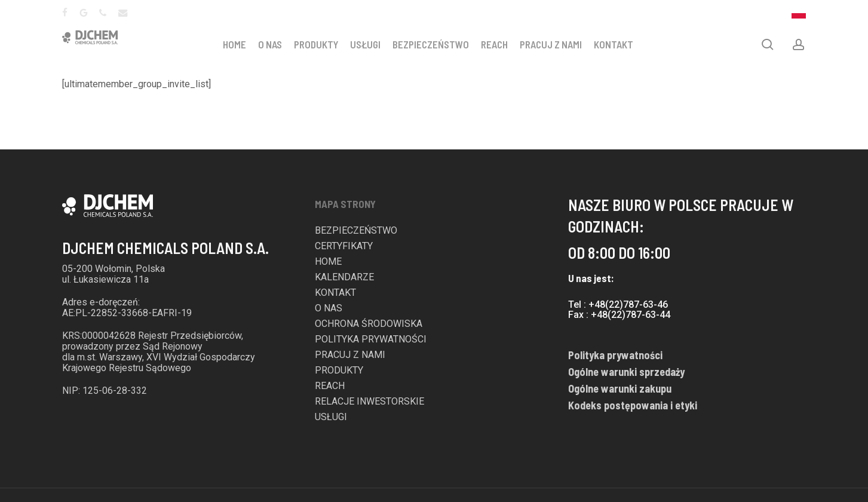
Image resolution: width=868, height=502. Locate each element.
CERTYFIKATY (344, 246)
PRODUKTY (322, 44)
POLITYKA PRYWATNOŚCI (371, 339)
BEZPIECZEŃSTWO (437, 44)
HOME (240, 44)
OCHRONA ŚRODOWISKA (369, 324)
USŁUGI (371, 44)
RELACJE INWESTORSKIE (369, 402)
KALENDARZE (344, 277)
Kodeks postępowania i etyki (633, 405)
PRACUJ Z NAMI (557, 44)
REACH (500, 44)
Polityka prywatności (615, 355)
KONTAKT (619, 44)
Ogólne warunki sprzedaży (626, 372)
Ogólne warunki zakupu (620, 388)
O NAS (276, 44)
